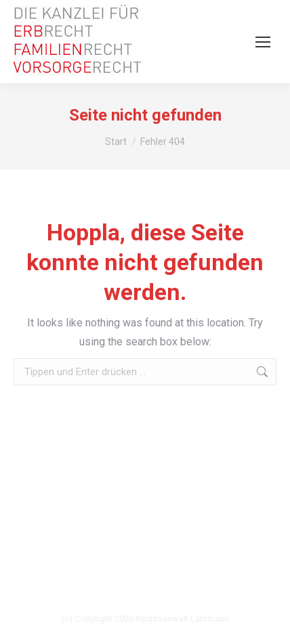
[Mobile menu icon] (263, 42)
